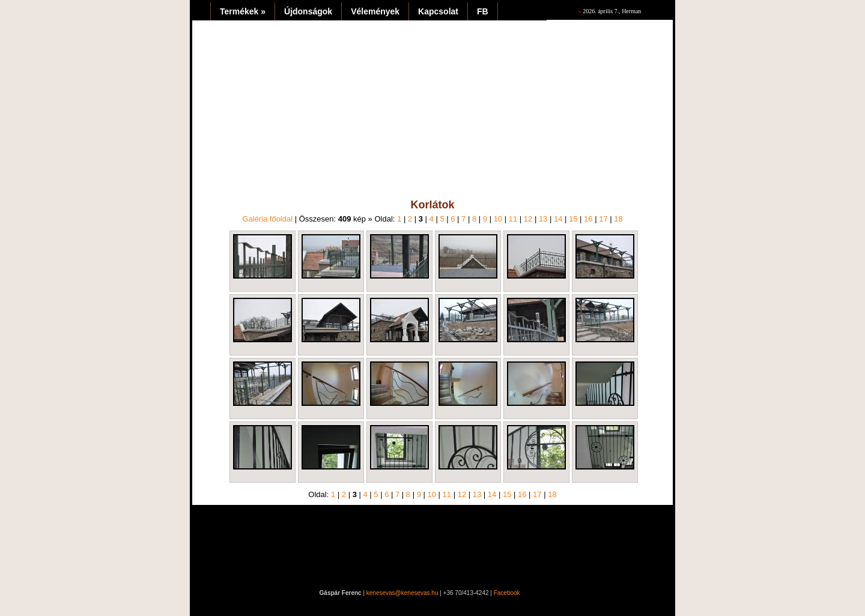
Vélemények (375, 11)
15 (573, 219)
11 (513, 219)
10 (498, 219)
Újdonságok (308, 11)
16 (588, 219)
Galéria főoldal (267, 219)
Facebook (507, 593)
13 (543, 219)
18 (618, 219)
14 (558, 219)
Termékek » (243, 11)
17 (603, 219)
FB (483, 11)
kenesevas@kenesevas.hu (402, 593)
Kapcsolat (438, 11)
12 (528, 219)
